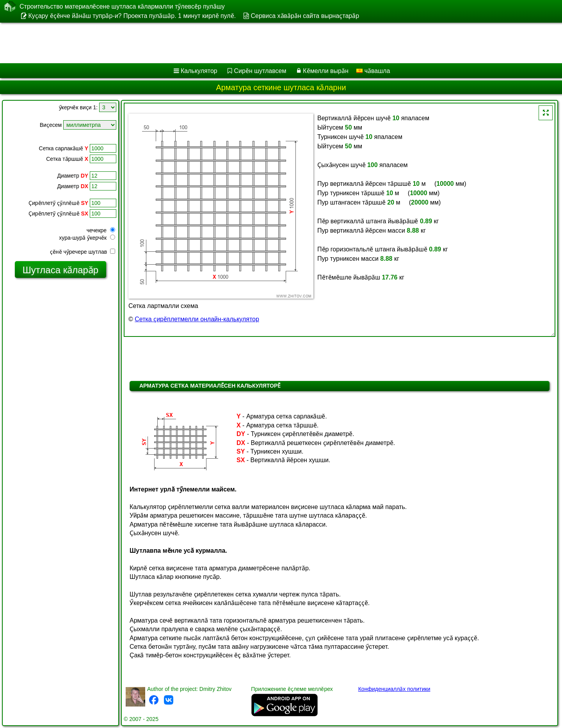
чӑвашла (373, 71)
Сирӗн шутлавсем (260, 71)
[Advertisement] (237, 43)
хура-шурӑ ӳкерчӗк (87, 238)
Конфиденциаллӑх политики (394, 689)
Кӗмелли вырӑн (325, 71)
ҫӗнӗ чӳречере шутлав (83, 252)
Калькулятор (199, 71)
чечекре (101, 230)
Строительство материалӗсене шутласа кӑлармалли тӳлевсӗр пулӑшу (122, 6)
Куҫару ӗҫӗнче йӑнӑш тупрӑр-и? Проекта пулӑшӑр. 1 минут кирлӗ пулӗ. (132, 16)
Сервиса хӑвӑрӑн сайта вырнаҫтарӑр (305, 16)
